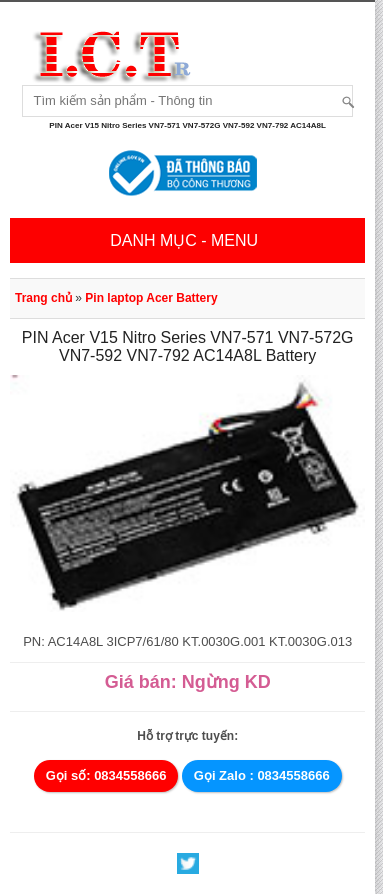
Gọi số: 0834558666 (106, 775)
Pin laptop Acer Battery (151, 298)
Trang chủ (43, 298)
